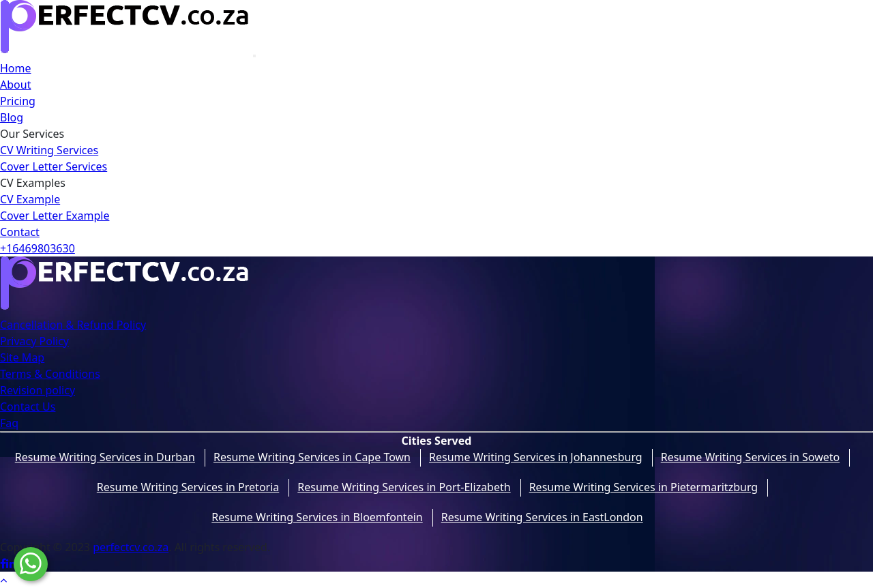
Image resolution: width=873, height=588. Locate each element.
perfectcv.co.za (131, 547)
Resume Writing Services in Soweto (751, 457)
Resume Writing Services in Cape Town (312, 457)
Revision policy (38, 390)
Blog (12, 117)
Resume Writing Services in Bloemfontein (317, 517)
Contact (20, 232)
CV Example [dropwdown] (30, 199)
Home (16, 68)
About (15, 85)
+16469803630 (38, 248)
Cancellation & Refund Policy (73, 325)
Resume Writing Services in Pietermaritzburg (644, 487)
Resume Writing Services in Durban (105, 457)
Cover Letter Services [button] (54, 166)
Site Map (22, 357)
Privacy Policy (34, 341)
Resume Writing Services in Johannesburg (536, 457)
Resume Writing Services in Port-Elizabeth (404, 487)
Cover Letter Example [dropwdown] (55, 216)
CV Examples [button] (33, 183)
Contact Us (28, 407)
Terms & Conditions (50, 374)
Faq (9, 423)
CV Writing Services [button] (49, 150)
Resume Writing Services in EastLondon (542, 517)
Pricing (18, 101)
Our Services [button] (32, 134)
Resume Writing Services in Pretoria (188, 487)
